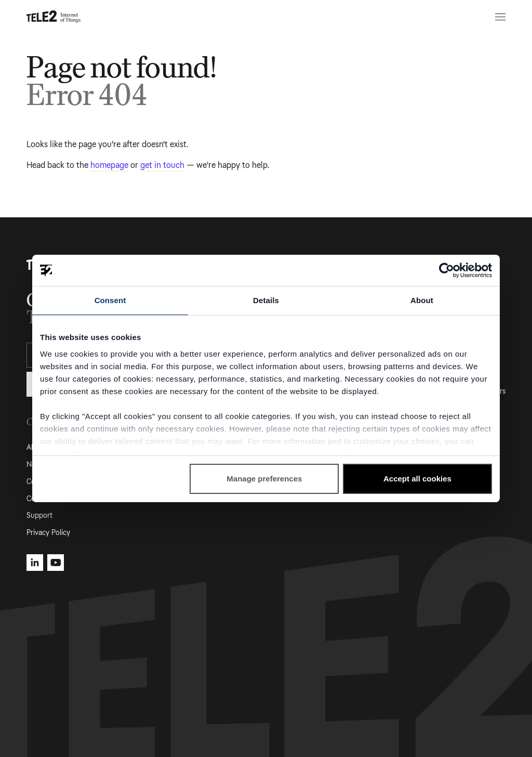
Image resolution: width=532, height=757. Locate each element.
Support (39, 515)
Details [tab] (266, 300)
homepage (109, 165)
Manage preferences (264, 479)
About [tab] (422, 300)
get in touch (162, 165)
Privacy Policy (48, 533)
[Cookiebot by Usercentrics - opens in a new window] (447, 270)
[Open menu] (499, 17)
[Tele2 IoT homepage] (54, 17)
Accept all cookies (417, 479)
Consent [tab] (110, 300)
